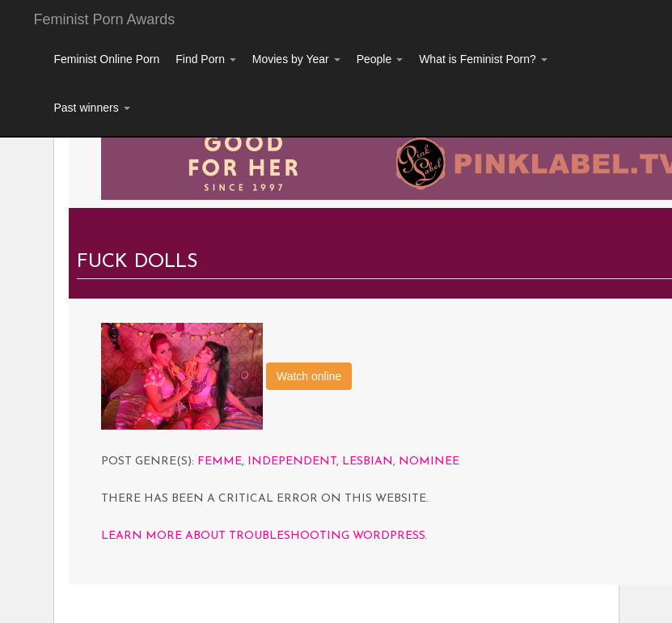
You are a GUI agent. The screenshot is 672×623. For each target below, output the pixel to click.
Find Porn (206, 59)
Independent (292, 462)
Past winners (92, 108)
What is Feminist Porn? (483, 59)
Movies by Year (296, 59)
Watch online (309, 376)
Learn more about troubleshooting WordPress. (264, 536)
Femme (220, 462)
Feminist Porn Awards (105, 19)
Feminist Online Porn (107, 59)
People (380, 59)
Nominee (429, 462)
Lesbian (368, 462)
